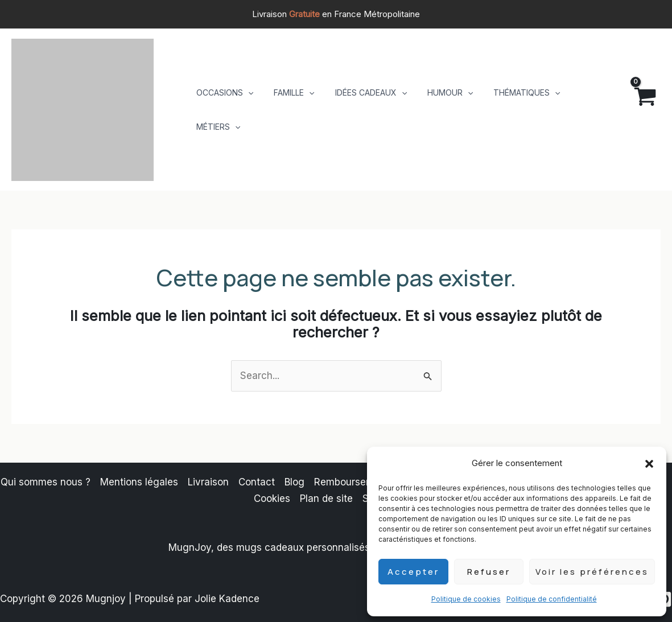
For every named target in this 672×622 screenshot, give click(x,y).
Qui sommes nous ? (46, 482)
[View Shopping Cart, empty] (636, 110)
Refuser (489, 572)
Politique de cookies (466, 599)
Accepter (413, 572)
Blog (294, 482)
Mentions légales (139, 482)
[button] (649, 464)
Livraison (208, 482)
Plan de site (326, 499)
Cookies (272, 499)
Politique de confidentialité (552, 599)
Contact (257, 482)
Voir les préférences (592, 572)
